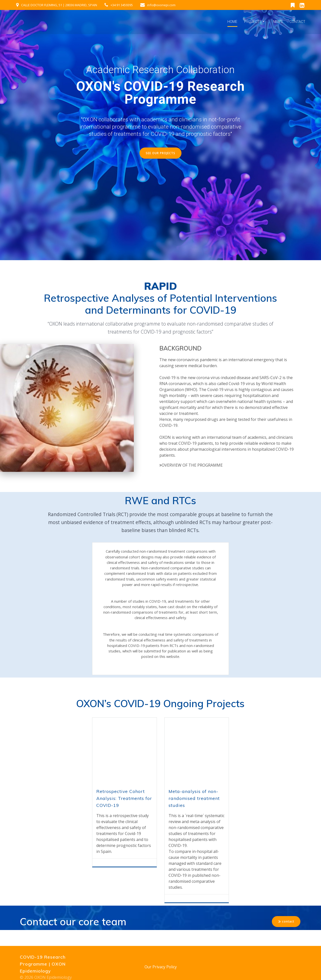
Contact (297, 22)
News (278, 22)
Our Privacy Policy (160, 967)
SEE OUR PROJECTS (160, 153)
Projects (253, 22)
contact (286, 937)
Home (232, 22)
